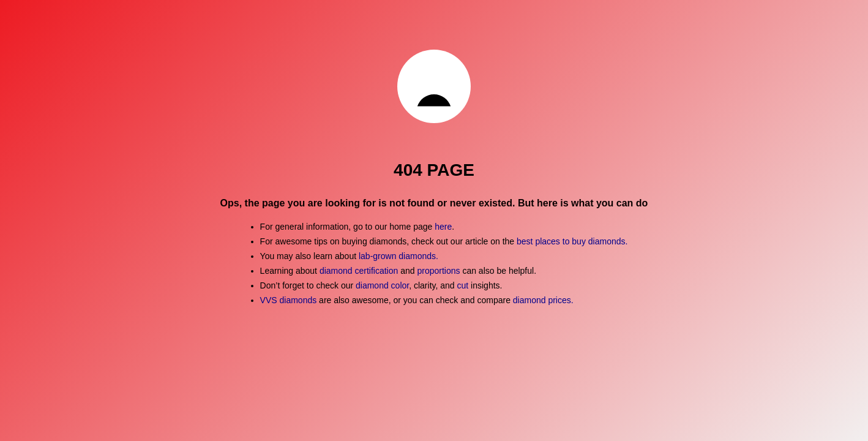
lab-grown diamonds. (398, 256)
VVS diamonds (289, 300)
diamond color (382, 285)
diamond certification (359, 271)
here (443, 227)
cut (463, 285)
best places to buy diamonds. (572, 241)
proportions (440, 271)
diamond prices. (543, 300)
